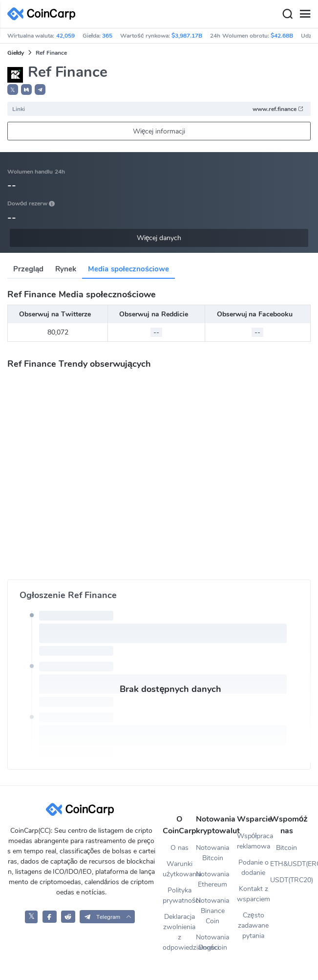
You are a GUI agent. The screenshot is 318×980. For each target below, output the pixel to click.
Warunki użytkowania (179, 869)
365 (107, 36)
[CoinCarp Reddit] (68, 917)
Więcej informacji (159, 131)
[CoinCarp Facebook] (50, 917)
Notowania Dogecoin (212, 942)
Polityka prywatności (179, 895)
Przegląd (28, 269)
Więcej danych (159, 238)
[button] (26, 89)
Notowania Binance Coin (212, 911)
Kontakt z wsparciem (254, 894)
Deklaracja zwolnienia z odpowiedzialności (179, 932)
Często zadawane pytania (253, 925)
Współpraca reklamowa (254, 841)
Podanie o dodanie (254, 868)
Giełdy (16, 53)
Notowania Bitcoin (212, 853)
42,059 (65, 36)
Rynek (66, 269)
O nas (180, 848)
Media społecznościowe (128, 269)
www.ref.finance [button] (278, 109)
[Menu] (305, 14)
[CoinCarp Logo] (44, 14)
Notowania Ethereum (212, 879)
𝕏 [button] (13, 90)
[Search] (287, 14)
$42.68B (282, 36)
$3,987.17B (187, 36)
